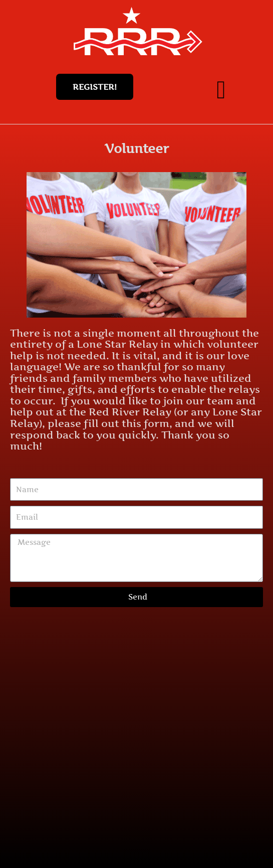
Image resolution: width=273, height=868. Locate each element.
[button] (221, 90)
